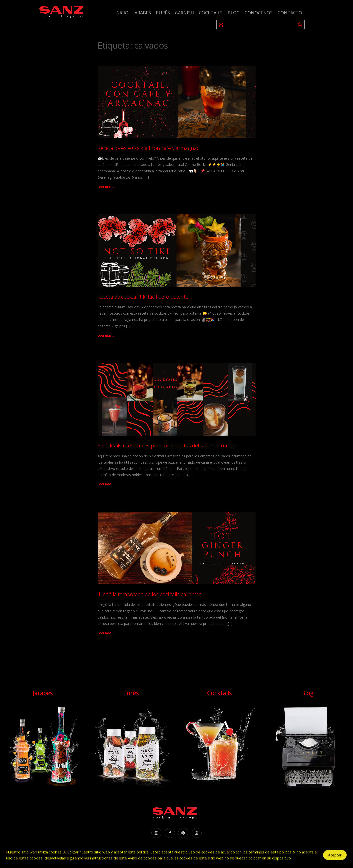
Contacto (290, 13)
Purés (163, 13)
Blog (234, 13)
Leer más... (106, 187)
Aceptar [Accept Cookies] (335, 856)
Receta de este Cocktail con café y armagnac (148, 148)
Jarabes (142, 13)
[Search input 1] (261, 25)
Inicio (122, 13)
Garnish (184, 13)
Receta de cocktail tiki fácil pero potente (143, 297)
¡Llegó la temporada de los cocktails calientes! (150, 594)
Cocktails (211, 13)
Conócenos (259, 13)
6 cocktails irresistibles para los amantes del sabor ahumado (168, 445)
